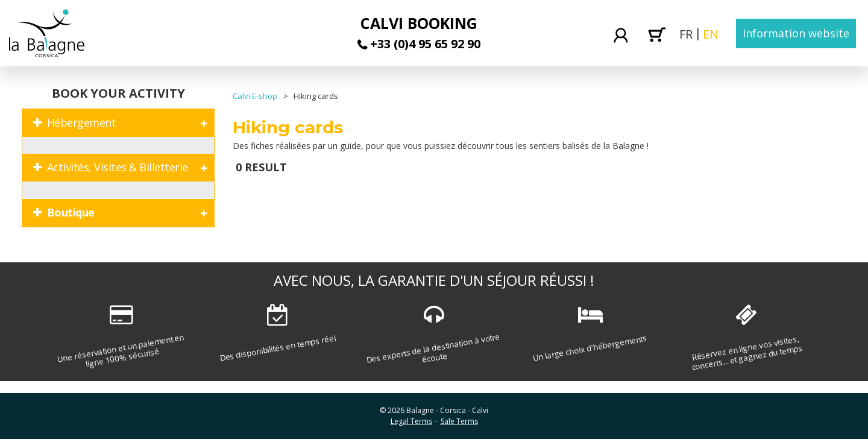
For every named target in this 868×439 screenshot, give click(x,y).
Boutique (71, 212)
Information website (796, 33)
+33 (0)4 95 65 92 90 (425, 44)
